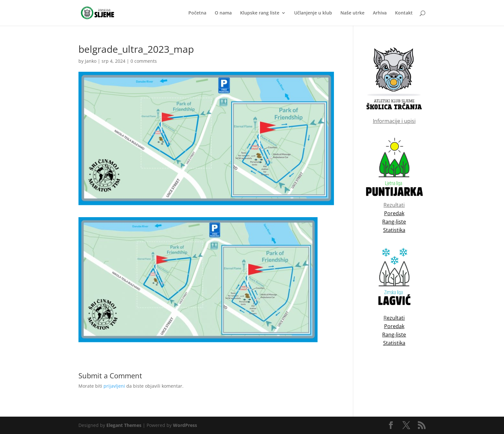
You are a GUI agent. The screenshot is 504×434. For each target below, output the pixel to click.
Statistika (394, 343)
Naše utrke (352, 13)
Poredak (394, 326)
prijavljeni (114, 386)
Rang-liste (394, 335)
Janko (91, 61)
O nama (223, 13)
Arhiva (380, 13)
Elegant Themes (124, 425)
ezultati (396, 318)
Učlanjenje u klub (313, 13)
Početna (197, 13)
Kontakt (404, 13)
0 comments (144, 61)
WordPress (185, 425)
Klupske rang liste (260, 13)
